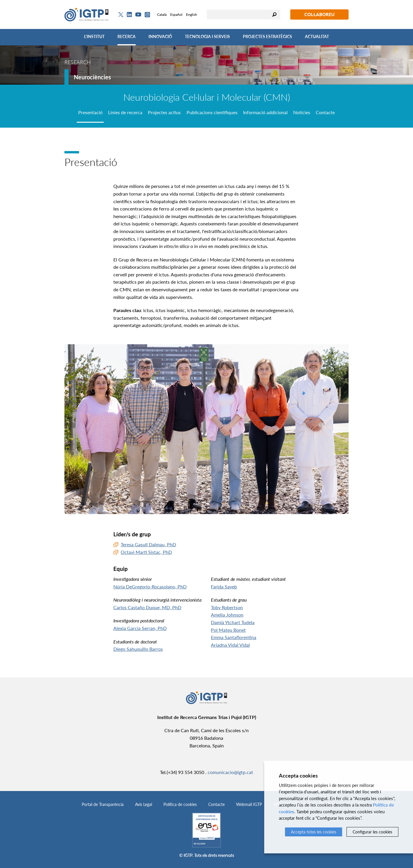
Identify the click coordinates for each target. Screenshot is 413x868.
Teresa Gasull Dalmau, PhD (148, 544)
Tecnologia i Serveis (207, 36)
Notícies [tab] (302, 112)
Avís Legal (144, 804)
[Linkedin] (129, 15)
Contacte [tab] (325, 112)
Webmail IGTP (249, 804)
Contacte (216, 804)
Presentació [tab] (90, 112)
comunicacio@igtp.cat (230, 772)
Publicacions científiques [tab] (212, 112)
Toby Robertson (227, 607)
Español (176, 14)
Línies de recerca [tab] (125, 112)
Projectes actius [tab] (164, 112)
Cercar (274, 14)
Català (162, 14)
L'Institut (94, 36)
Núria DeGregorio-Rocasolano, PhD (150, 587)
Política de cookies (180, 804)
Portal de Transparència (103, 804)
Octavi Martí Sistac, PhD (146, 552)
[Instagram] (147, 15)
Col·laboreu (319, 14)
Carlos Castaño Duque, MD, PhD (147, 607)
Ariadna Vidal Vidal (230, 645)
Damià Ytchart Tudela (233, 622)
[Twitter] (121, 15)
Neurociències (92, 77)
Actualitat (317, 36)
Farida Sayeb (224, 587)
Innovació (160, 36)
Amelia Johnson (227, 615)
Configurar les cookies (372, 832)
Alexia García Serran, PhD (140, 628)
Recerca (127, 36)
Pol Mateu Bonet (228, 630)
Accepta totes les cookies (314, 832)
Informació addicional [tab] (265, 112)
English (192, 14)
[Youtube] (138, 14)
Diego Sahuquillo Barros (138, 649)
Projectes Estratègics (267, 36)
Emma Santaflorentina (234, 637)
